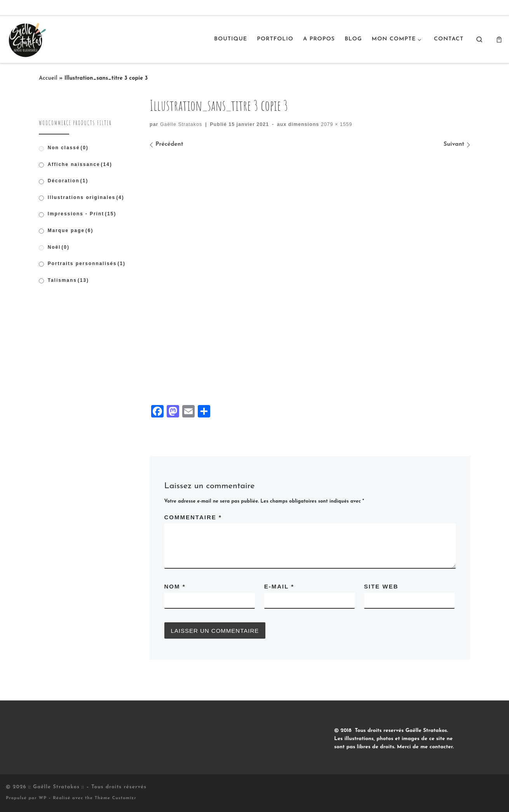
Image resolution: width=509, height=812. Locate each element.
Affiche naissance (80, 164)
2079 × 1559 (336, 124)
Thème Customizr (116, 798)
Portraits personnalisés (87, 264)
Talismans (68, 280)
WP (43, 798)
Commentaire (193, 517)
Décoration (68, 181)
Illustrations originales (86, 197)
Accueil (48, 78)
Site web (381, 586)
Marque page (71, 231)
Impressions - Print (82, 214)
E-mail (279, 586)
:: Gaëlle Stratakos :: (56, 787)
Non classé (68, 148)
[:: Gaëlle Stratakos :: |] (26, 38)
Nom (175, 586)
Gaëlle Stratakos (181, 124)
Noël (59, 247)
